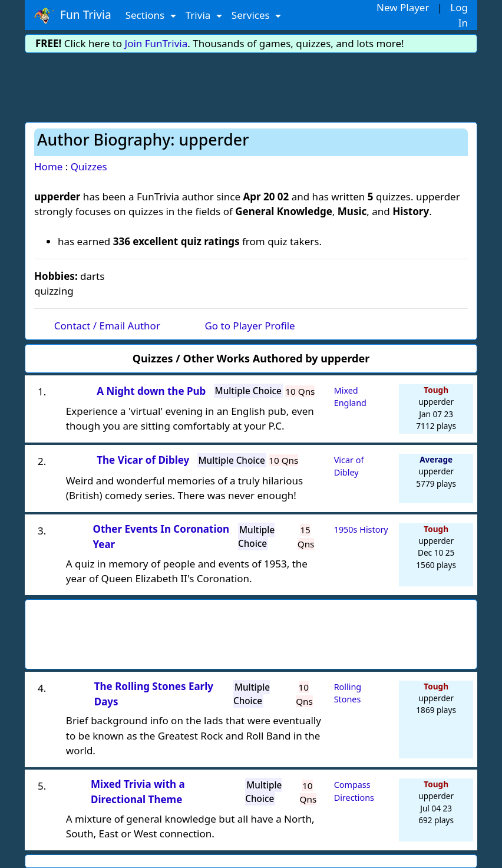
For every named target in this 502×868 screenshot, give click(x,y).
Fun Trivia (73, 15)
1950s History (361, 529)
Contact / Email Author (107, 326)
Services (252, 15)
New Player (403, 7)
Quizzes (89, 166)
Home (48, 166)
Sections (146, 15)
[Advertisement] (251, 85)
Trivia (199, 15)
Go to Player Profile (250, 326)
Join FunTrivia (156, 43)
